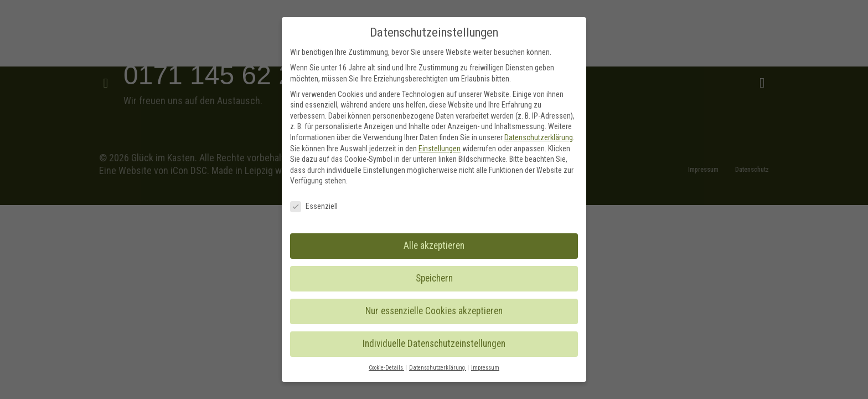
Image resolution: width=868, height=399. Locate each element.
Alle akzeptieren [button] (434, 245)
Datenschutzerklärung (539, 137)
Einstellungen (440, 149)
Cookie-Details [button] (386, 368)
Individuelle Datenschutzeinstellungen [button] (434, 344)
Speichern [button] (434, 278)
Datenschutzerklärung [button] (438, 368)
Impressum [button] (485, 368)
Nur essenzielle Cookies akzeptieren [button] (434, 311)
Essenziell (314, 206)
